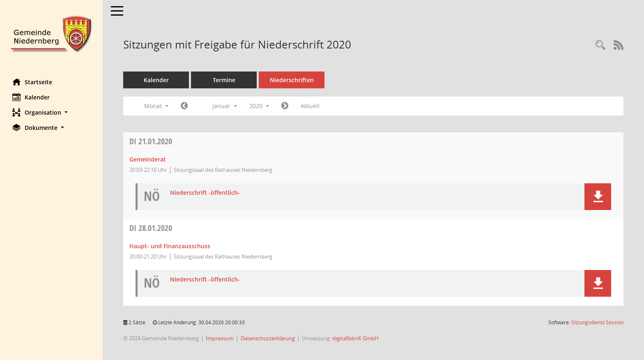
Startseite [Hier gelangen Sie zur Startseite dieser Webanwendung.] (32, 82)
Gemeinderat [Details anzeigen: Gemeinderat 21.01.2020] (148, 159)
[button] (51, 112)
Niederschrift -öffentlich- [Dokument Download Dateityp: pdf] (205, 193)
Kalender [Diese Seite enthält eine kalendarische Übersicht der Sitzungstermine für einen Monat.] (31, 97)
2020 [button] (259, 106)
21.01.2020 (151, 141)
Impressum (220, 338)
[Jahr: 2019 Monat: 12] (184, 106)
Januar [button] (225, 106)
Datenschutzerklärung (268, 338)
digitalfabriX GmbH (355, 338)
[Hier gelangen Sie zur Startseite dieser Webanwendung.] (51, 33)
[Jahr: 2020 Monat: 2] (285, 106)
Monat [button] (156, 106)
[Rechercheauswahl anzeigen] (600, 45)
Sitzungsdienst (597, 322)
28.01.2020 (151, 228)
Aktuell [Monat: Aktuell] (310, 106)
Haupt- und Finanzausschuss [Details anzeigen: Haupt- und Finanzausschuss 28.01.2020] (170, 246)
